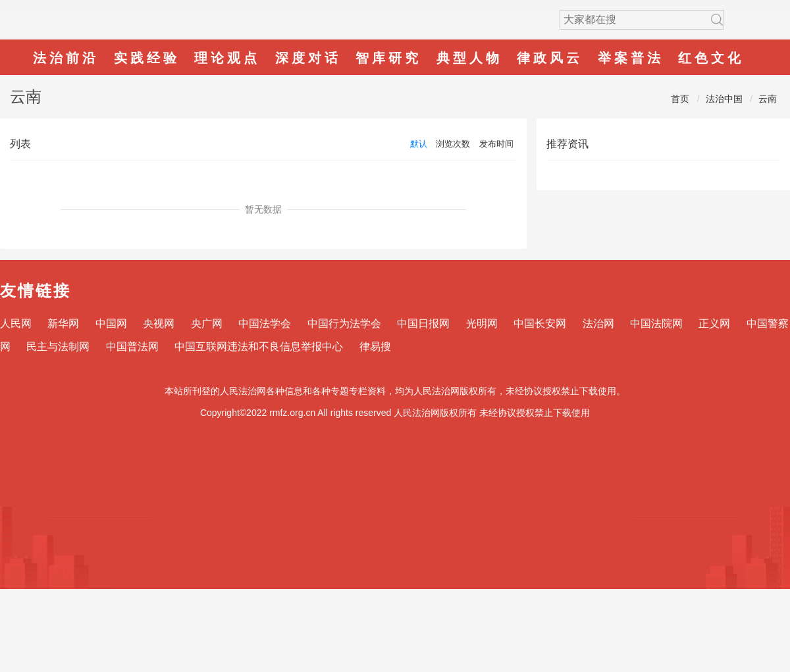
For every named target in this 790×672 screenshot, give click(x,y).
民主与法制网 (58, 347)
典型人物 (469, 58)
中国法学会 (265, 323)
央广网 (207, 323)
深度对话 (308, 58)
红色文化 (711, 58)
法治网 (598, 323)
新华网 (63, 323)
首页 (680, 99)
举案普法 (631, 58)
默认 (419, 144)
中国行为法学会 (344, 323)
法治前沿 (66, 58)
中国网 (111, 323)
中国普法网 (132, 347)
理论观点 (227, 58)
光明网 (482, 323)
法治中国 (724, 99)
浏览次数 (453, 144)
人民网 (16, 323)
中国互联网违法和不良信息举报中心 (259, 347)
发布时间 (496, 144)
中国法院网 (656, 323)
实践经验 (147, 58)
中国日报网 (423, 323)
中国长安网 (540, 323)
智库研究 (388, 58)
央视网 (159, 323)
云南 (768, 99)
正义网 (714, 323)
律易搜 (375, 347)
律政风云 (550, 58)
